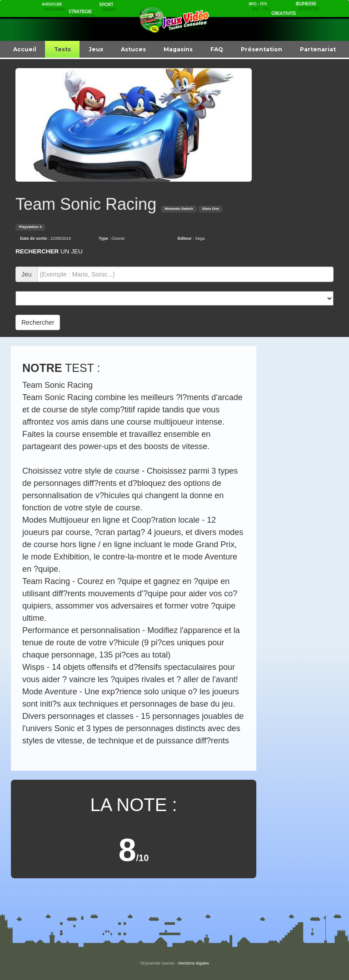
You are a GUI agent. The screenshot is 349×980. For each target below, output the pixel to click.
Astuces (133, 49)
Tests (62, 49)
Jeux (96, 49)
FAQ (217, 49)
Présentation (262, 49)
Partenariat (318, 49)
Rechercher (38, 322)
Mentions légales (194, 963)
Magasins (178, 49)
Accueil (25, 49)
